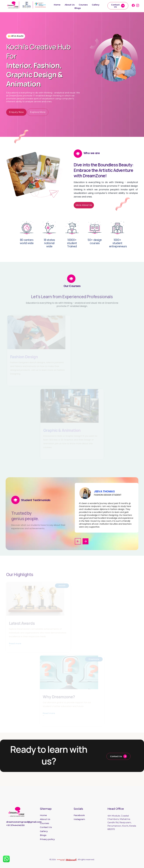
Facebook (79, 815)
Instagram (79, 819)
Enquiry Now (16, 112)
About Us (70, 5)
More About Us (84, 205)
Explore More (38, 112)
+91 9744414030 (15, 825)
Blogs (78, 8)
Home (57, 5)
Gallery (96, 5)
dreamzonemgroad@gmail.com (24, 822)
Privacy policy (47, 839)
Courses (83, 5)
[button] (78, 541)
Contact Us (118, 6)
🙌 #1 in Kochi (16, 36)
